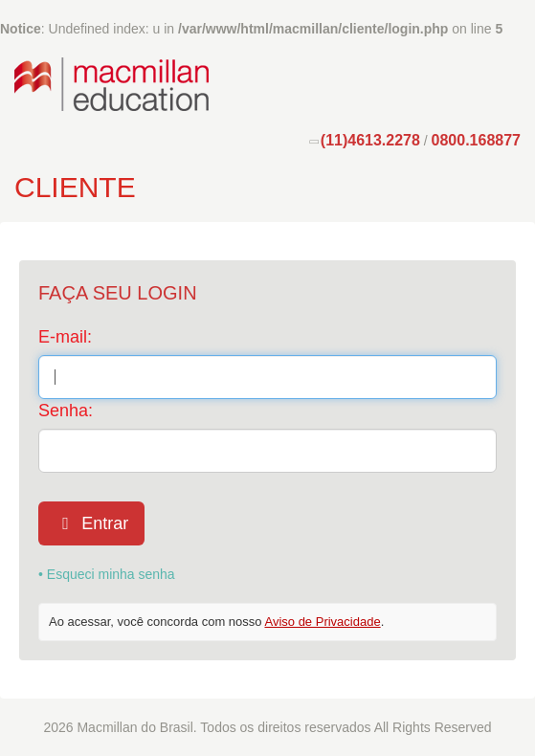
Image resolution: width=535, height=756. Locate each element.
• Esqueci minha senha (107, 574)
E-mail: (65, 337)
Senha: (66, 411)
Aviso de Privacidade (322, 622)
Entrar (91, 523)
